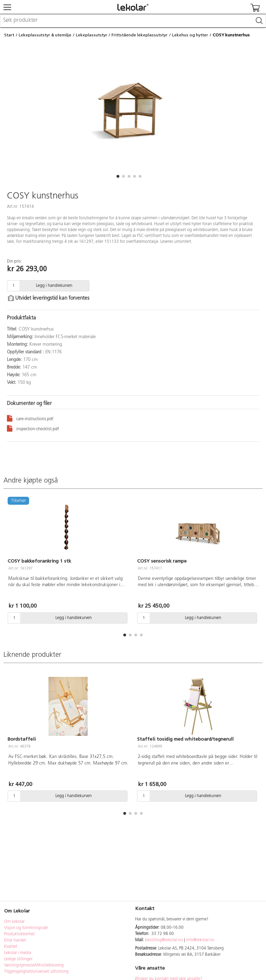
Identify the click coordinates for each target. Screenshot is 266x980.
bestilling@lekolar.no (164, 940)
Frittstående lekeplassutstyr (140, 35)
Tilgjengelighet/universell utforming (36, 972)
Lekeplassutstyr (92, 35)
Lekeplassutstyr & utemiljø (45, 35)
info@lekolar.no (200, 940)
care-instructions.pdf (30, 418)
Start (9, 35)
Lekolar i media (18, 953)
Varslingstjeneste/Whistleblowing (34, 965)
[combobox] (133, 21)
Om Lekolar (14, 922)
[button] (118, 176)
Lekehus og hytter (190, 35)
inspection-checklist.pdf (33, 428)
